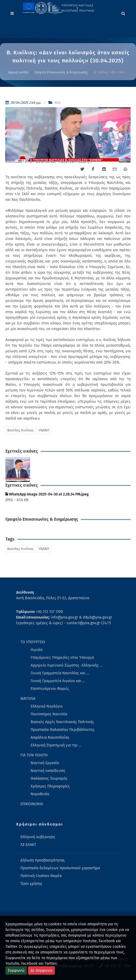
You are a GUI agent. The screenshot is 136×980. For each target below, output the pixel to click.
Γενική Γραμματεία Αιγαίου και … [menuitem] (58, 681)
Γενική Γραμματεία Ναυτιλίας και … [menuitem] (60, 673)
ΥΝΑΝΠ (44, 430)
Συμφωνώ (16, 970)
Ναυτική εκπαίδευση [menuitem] (48, 771)
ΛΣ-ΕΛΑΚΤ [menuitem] (28, 845)
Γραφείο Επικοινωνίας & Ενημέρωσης (61, 72)
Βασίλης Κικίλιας (20, 430)
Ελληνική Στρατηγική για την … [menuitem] (56, 745)
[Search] (123, 13)
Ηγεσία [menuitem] (37, 650)
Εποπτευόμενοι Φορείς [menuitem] (50, 689)
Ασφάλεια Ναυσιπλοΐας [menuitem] (50, 737)
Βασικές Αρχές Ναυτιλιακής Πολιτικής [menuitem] (62, 722)
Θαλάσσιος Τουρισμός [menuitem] (49, 779)
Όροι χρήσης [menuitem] (31, 884)
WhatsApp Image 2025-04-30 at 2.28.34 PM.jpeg (47, 494)
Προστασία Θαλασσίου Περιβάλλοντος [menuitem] (63, 730)
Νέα (57, 103)
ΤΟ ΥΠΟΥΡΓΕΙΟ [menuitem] (33, 642)
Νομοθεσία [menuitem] (40, 794)
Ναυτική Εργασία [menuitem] (45, 763)
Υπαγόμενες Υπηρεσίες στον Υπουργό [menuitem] (62, 658)
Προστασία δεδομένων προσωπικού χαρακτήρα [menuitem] (60, 868)
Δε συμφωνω (41, 970)
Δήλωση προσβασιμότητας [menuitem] (43, 860)
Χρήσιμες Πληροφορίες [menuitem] (50, 786)
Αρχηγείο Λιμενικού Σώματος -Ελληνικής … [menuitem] (67, 665)
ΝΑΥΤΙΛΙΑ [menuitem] (28, 699)
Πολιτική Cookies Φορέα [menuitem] (41, 876)
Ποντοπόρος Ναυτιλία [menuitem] (49, 714)
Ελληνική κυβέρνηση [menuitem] (38, 837)
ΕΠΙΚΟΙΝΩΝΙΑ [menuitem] (32, 804)
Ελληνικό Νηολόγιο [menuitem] (47, 706)
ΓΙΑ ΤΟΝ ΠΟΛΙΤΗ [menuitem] (34, 755)
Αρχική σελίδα (18, 72)
